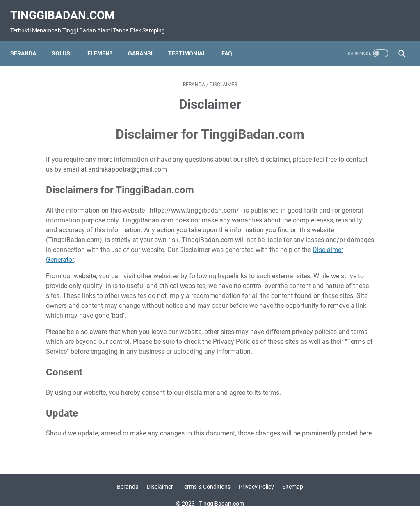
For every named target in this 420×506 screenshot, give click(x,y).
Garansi (145, 43)
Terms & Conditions (206, 476)
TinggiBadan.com (67, 8)
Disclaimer (160, 476)
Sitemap (293, 476)
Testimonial (192, 43)
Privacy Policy (256, 476)
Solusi (66, 43)
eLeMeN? (104, 43)
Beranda (28, 43)
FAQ (231, 43)
